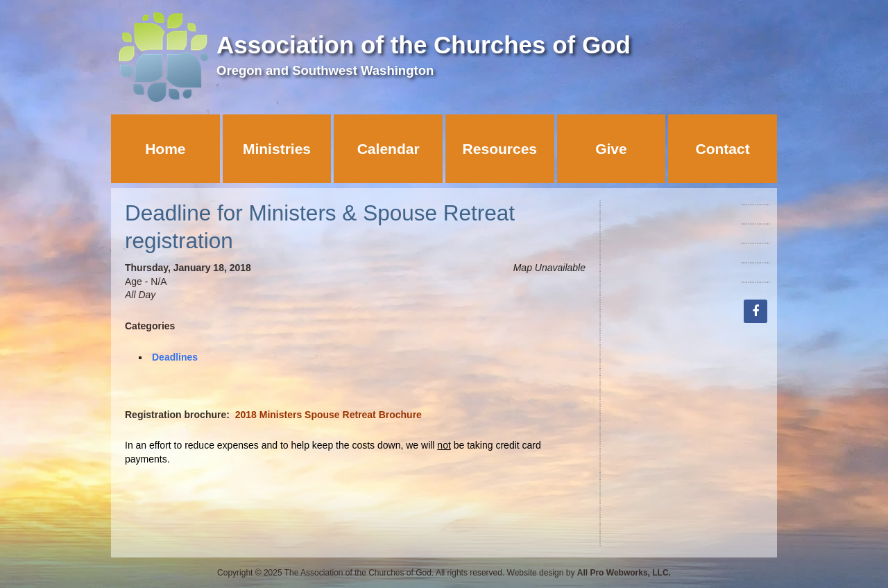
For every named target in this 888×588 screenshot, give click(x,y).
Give (611, 149)
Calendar (388, 149)
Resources (500, 149)
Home (165, 149)
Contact (723, 149)
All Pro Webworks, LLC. (624, 573)
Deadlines (175, 357)
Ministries (277, 149)
